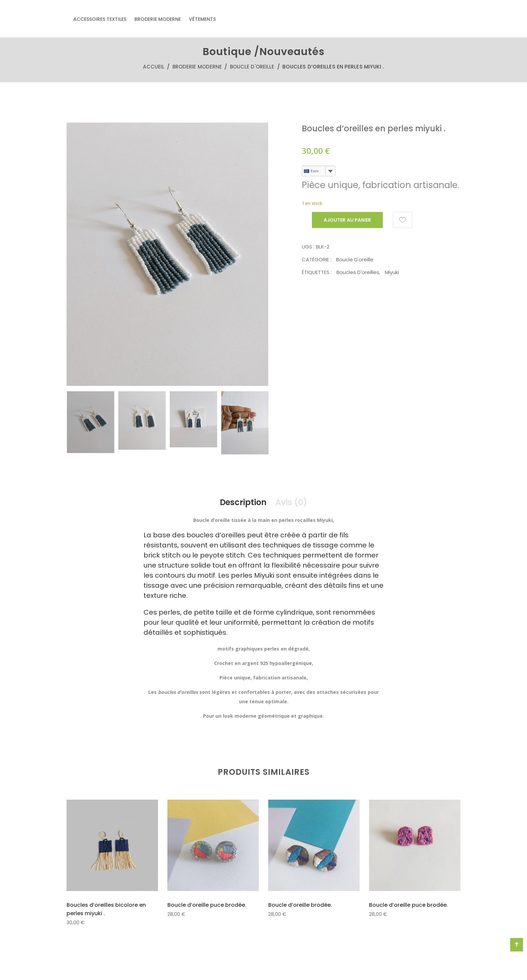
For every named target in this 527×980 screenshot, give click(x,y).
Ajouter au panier (347, 220)
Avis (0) (291, 502)
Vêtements (202, 19)
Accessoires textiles (100, 19)
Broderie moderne (158, 19)
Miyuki (392, 272)
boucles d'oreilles (358, 272)
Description (243, 502)
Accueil (154, 67)
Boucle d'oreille (252, 67)
